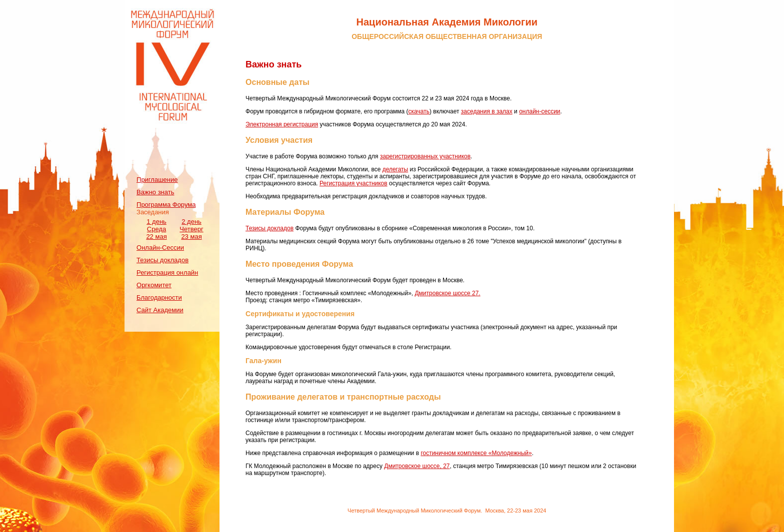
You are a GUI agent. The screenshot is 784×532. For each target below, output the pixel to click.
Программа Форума (166, 205)
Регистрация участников (353, 183)
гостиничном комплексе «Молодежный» (476, 453)
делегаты (395, 169)
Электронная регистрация (282, 124)
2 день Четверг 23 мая (191, 229)
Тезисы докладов (162, 260)
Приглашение (157, 180)
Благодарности (159, 297)
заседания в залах (487, 111)
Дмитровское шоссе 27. (447, 293)
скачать (419, 111)
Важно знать (155, 192)
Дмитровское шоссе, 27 (417, 466)
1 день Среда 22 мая (156, 229)
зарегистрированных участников (425, 156)
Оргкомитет (154, 285)
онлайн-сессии (539, 111)
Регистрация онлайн (167, 272)
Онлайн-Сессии (160, 248)
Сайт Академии (160, 310)
